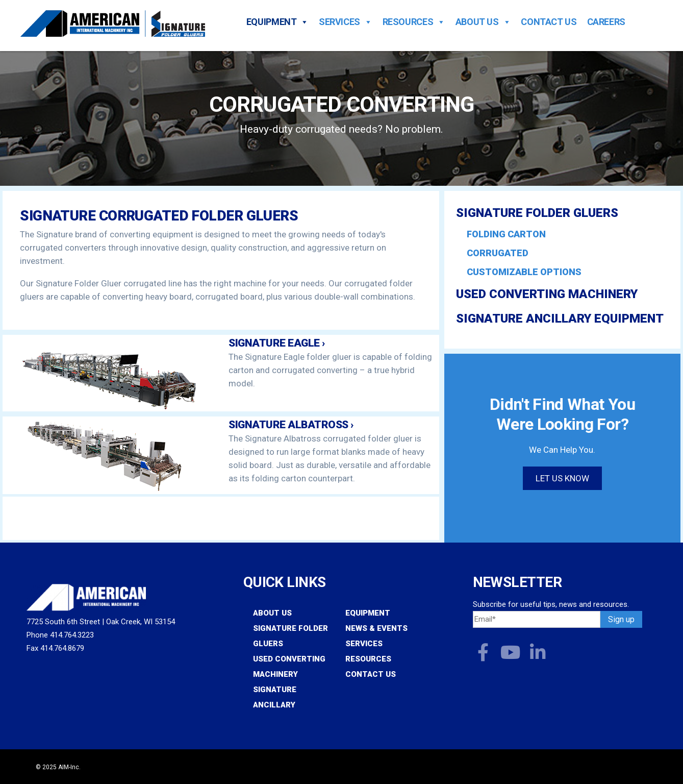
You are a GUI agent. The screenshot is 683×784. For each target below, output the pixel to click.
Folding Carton (506, 234)
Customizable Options (524, 272)
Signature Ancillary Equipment (560, 318)
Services (346, 22)
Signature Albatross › (291, 425)
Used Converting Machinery (547, 294)
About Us (483, 22)
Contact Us (549, 22)
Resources (414, 22)
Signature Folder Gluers (537, 213)
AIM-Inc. (69, 767)
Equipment (277, 22)
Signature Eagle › (277, 343)
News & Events (376, 628)
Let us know (562, 478)
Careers (606, 22)
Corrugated (498, 253)
